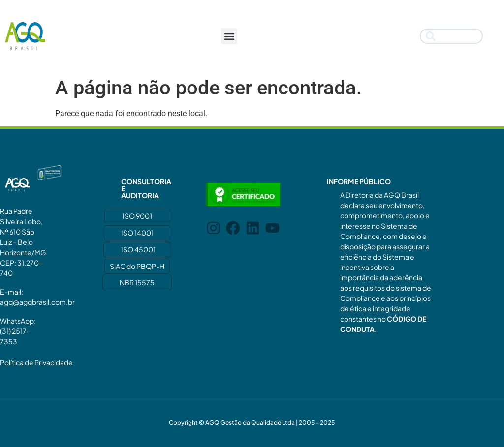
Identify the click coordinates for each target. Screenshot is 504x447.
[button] (229, 36)
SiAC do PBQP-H (137, 266)
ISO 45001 (138, 249)
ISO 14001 (137, 233)
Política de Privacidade (36, 362)
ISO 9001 (137, 216)
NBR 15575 (137, 282)
